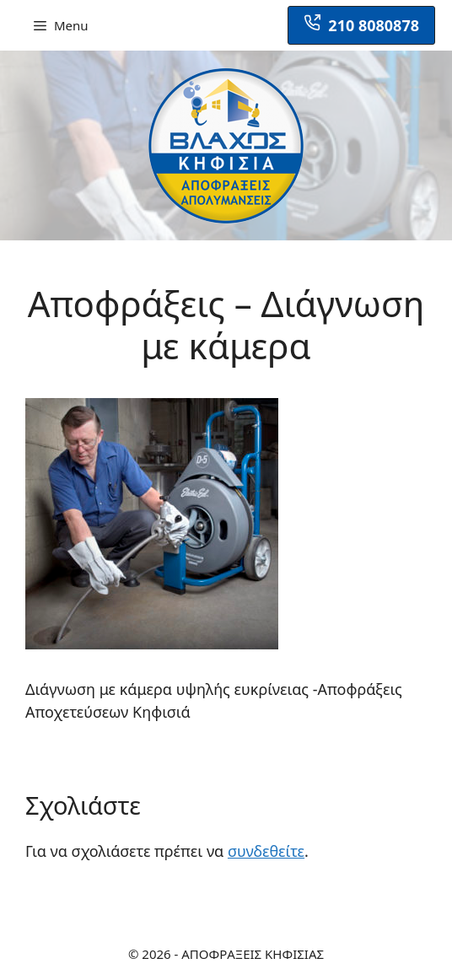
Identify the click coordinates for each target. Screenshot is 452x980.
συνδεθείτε (266, 851)
